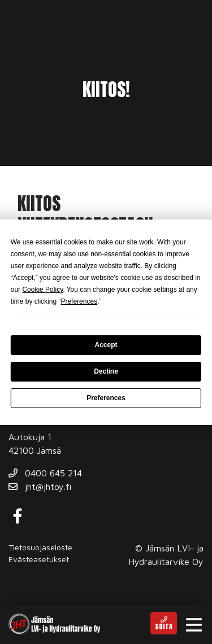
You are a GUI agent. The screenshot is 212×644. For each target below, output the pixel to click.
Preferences (106, 398)
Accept (106, 345)
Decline (106, 371)
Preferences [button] (79, 301)
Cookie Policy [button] (42, 290)
